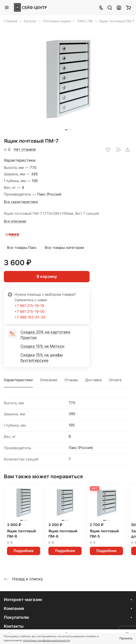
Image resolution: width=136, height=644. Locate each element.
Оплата (115, 380)
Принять (126, 638)
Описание (49, 380)
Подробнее (24, 551)
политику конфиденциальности (46, 640)
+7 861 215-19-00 (29, 312)
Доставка (93, 380)
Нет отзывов (25, 149)
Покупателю (16, 617)
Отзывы (71, 380)
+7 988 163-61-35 (30, 317)
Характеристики (18, 380)
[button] (66, 130)
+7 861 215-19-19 (29, 306)
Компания (14, 608)
